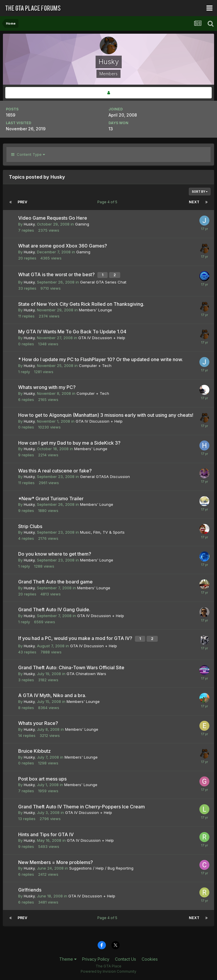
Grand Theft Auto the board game (55, 582)
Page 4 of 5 (108, 202)
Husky (29, 224)
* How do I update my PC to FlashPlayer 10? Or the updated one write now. (101, 359)
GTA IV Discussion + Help (102, 338)
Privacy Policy (96, 959)
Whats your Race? (38, 723)
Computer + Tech (95, 366)
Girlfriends (30, 890)
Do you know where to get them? (55, 554)
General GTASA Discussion (105, 477)
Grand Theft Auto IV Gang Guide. (54, 609)
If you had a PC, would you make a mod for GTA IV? (76, 638)
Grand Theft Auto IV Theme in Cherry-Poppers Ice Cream (82, 807)
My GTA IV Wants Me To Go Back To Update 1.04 (72, 332)
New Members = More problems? (56, 862)
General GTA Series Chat (103, 282)
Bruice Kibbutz (34, 751)
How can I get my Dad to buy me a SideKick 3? (69, 443)
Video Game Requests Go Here (53, 218)
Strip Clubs (30, 526)
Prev (22, 202)
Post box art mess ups (42, 779)
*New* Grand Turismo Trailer (51, 498)
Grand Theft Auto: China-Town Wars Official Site (71, 667)
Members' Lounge (95, 310)
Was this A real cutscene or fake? (55, 471)
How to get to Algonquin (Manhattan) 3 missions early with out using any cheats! (106, 415)
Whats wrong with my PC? (47, 387)
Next (194, 202)
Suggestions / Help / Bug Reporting (101, 868)
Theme (68, 959)
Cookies (150, 959)
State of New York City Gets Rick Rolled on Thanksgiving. (81, 304)
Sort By (200, 192)
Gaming (82, 224)
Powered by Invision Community (108, 971)
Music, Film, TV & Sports (102, 532)
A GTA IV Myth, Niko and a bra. (52, 695)
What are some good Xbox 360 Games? (63, 246)
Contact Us (126, 959)
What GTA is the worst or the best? (57, 274)
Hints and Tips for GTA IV (46, 834)
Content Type (28, 154)
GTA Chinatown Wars (86, 674)
